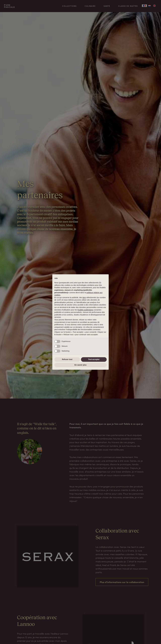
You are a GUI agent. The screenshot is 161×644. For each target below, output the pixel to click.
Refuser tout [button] (67, 359)
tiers (84, 297)
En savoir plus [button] (80, 365)
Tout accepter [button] (94, 359)
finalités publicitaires (85, 310)
